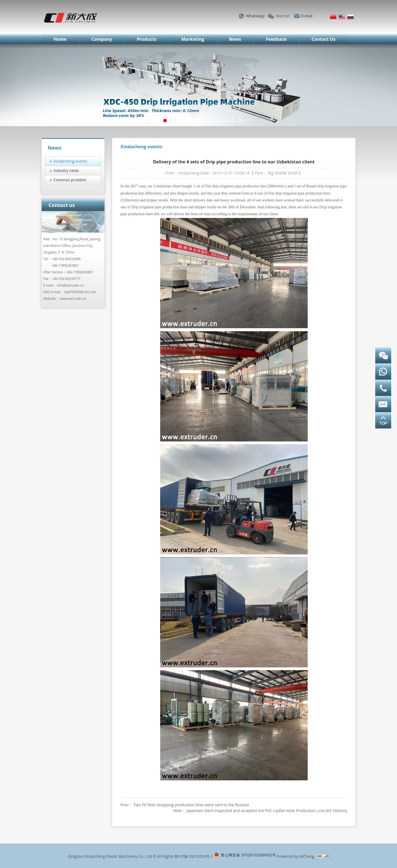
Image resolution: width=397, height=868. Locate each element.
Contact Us (324, 39)
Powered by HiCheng (296, 856)
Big (271, 173)
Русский (351, 17)
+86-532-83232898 (66, 259)
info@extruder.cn (70, 285)
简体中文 (333, 17)
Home (60, 39)
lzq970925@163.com (80, 292)
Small (293, 173)
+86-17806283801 (65, 265)
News (235, 39)
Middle (281, 173)
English (342, 17)
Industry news (66, 170)
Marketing (193, 39)
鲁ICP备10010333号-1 (194, 856)
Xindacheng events (70, 161)
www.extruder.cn (73, 299)
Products (147, 39)
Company (102, 39)
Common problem (70, 180)
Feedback (276, 39)
